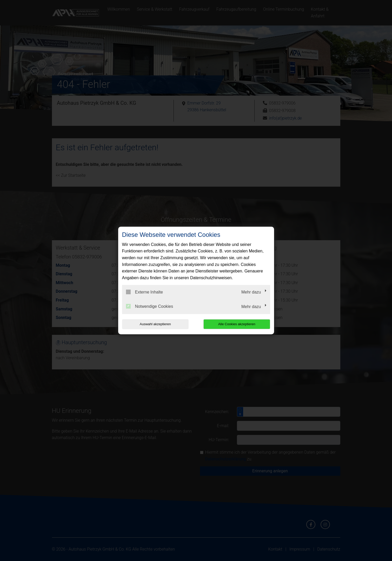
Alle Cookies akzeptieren (237, 324)
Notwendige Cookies (150, 306)
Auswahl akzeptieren (155, 324)
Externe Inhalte (145, 292)
